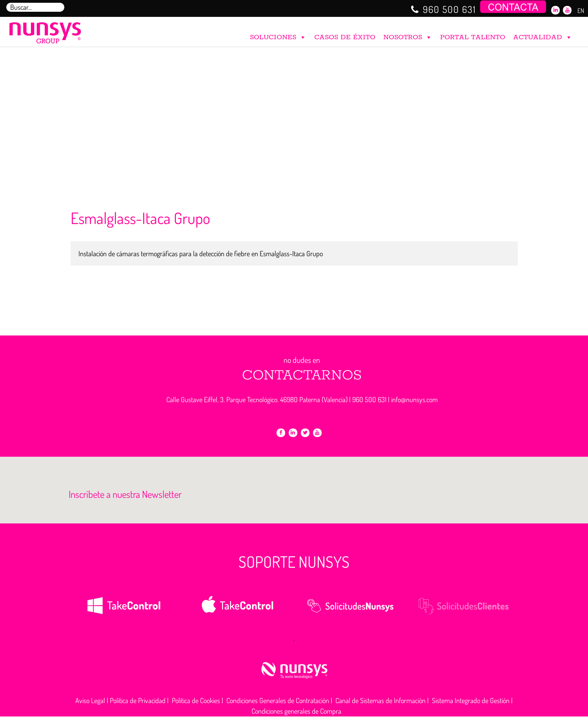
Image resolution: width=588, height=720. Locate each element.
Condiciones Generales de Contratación (278, 700)
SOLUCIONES (278, 36)
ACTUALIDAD (543, 36)
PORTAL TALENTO (473, 37)
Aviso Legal (90, 700)
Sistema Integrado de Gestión (471, 700)
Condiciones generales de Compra (296, 711)
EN (581, 11)
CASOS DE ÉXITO (345, 37)
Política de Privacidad (138, 700)
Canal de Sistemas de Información (380, 700)
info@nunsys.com (414, 399)
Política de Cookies (196, 700)
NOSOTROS (408, 36)
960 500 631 (450, 9)
